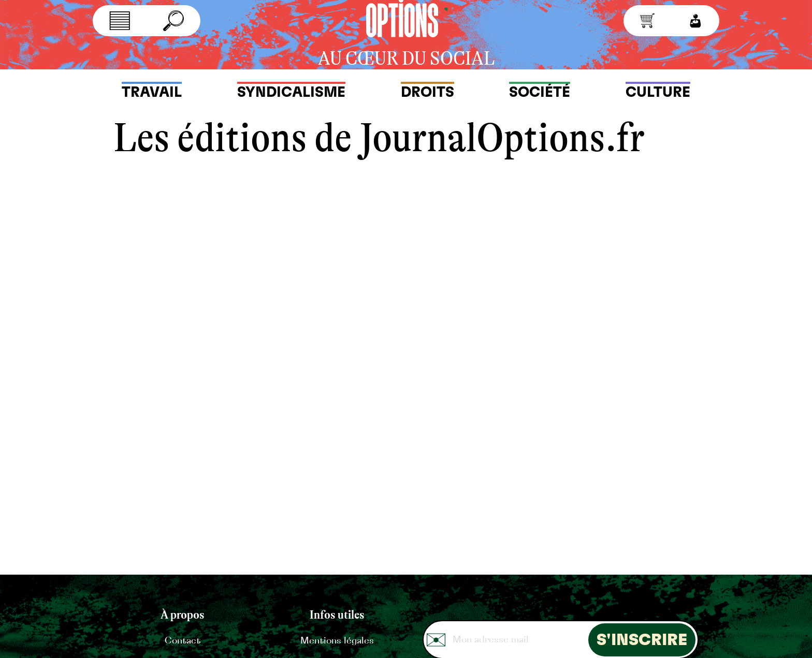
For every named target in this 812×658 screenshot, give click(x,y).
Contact (182, 641)
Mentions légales (337, 641)
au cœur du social (406, 59)
